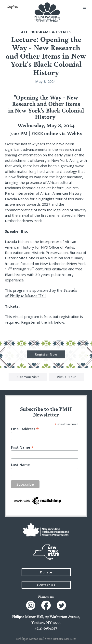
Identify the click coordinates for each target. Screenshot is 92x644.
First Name (22, 447)
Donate (46, 572)
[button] (13, 6)
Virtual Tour (66, 377)
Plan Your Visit (28, 377)
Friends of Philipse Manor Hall (41, 293)
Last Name (20, 465)
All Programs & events (46, 32)
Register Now (46, 355)
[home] (46, 12)
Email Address (25, 429)
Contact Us (46, 585)
